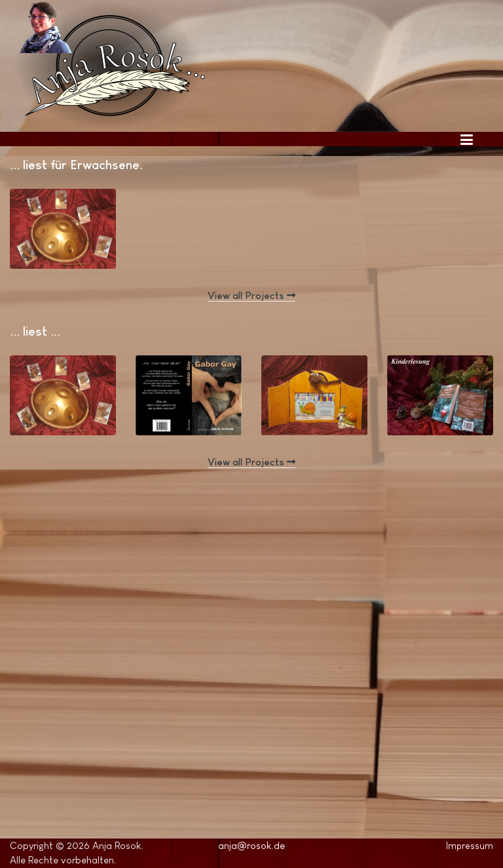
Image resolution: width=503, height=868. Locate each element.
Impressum (470, 846)
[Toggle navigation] (466, 139)
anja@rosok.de (251, 845)
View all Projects (251, 295)
